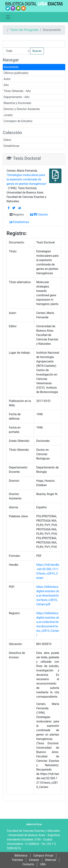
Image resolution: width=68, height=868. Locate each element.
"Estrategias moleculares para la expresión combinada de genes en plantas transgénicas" (27, 179)
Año (6, 85)
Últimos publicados (16, 73)
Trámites (17, 860)
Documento (11, 67)
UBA (43, 864)
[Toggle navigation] (8, 17)
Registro (17, 215)
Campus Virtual (43, 856)
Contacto (28, 864)
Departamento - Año (17, 97)
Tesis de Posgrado (24, 30)
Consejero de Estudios (18, 121)
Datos (7, 140)
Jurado (8, 115)
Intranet (34, 860)
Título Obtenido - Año (17, 91)
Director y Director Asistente (22, 109)
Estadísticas (12, 146)
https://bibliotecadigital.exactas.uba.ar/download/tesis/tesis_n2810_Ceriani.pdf (48, 596)
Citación (39, 215)
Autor (7, 79)
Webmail (51, 860)
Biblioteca (21, 856)
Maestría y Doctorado (17, 103)
